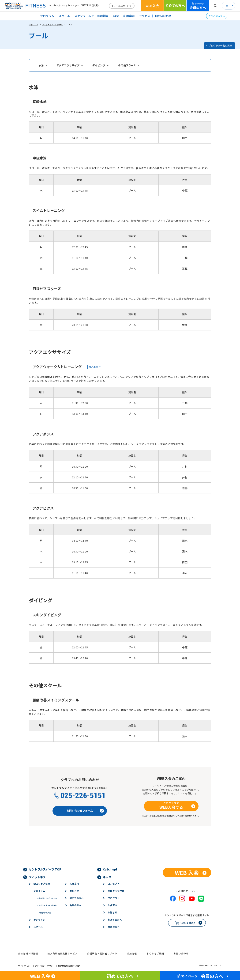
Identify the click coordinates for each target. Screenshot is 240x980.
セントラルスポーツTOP (122, 6)
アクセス (144, 16)
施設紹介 (103, 16)
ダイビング (99, 65)
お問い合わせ (163, 16)
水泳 (41, 65)
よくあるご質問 (155, 954)
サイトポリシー (25, 966)
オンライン (39, 920)
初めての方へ (175, 5)
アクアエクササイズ (68, 65)
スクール (64, 16)
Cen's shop (188, 923)
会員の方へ (198, 6)
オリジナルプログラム (47, 898)
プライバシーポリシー (45, 966)
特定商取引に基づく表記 (69, 966)
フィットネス (37, 877)
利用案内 (129, 16)
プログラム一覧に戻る (220, 45)
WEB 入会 (187, 873)
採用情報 (132, 954)
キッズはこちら (217, 16)
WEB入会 (152, 6)
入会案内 (74, 884)
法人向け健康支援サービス (63, 954)
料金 (116, 16)
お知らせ (74, 891)
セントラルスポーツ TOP (45, 869)
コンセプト (114, 884)
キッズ (107, 877)
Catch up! (110, 869)
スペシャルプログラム (47, 905)
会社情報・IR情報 (28, 954)
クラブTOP (34, 24)
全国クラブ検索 (42, 884)
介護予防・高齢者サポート (102, 954)
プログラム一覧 (44, 912)
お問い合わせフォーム (80, 810)
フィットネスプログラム (52, 24)
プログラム (47, 16)
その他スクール (127, 65)
